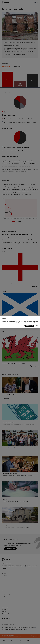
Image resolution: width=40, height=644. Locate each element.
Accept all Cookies (29, 325)
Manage (37, 326)
